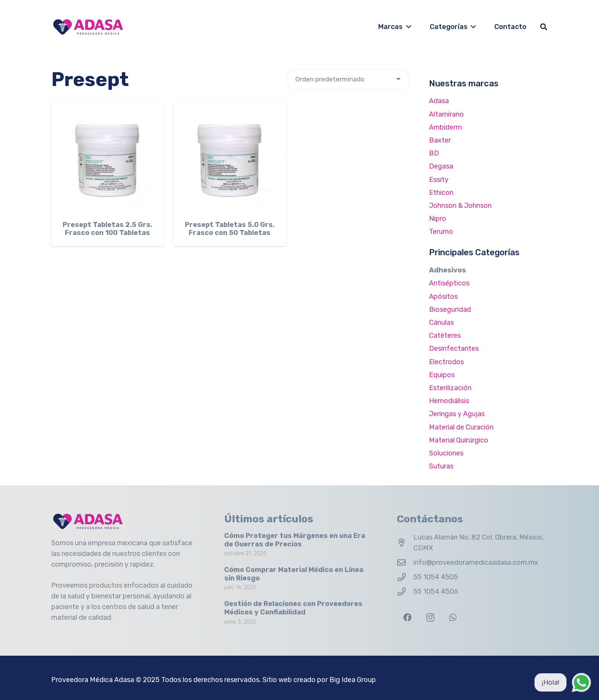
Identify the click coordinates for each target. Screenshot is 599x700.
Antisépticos (449, 283)
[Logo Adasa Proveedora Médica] (88, 27)
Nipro (438, 219)
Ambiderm (445, 127)
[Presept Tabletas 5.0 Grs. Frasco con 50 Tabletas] (230, 158)
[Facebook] (407, 618)
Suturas (441, 466)
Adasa (439, 101)
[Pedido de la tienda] (348, 79)
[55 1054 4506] (405, 592)
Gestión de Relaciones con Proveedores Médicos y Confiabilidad (293, 608)
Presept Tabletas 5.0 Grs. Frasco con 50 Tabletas (230, 229)
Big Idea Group (353, 680)
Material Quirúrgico (459, 440)
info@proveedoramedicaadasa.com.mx (476, 562)
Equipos (442, 375)
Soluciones (446, 453)
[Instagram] (430, 618)
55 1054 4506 (436, 591)
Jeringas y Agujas (457, 414)
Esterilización (450, 388)
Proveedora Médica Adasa (93, 680)
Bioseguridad (450, 309)
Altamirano (446, 114)
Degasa (441, 166)
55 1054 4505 (436, 577)
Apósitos (443, 297)
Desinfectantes (454, 348)
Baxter (440, 140)
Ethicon (441, 193)
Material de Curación (461, 427)
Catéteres (445, 335)
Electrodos (446, 362)
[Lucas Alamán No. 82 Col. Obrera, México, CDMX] (405, 543)
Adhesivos (448, 270)
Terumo (441, 232)
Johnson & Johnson (460, 206)
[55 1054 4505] (405, 577)
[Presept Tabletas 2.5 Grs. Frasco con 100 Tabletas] (108, 158)
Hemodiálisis (449, 401)
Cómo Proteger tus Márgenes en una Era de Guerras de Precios (295, 540)
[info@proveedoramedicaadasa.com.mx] (405, 563)
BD (434, 153)
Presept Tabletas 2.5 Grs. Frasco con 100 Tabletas (108, 229)
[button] (407, 27)
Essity (439, 180)
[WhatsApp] (453, 618)
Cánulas (441, 322)
